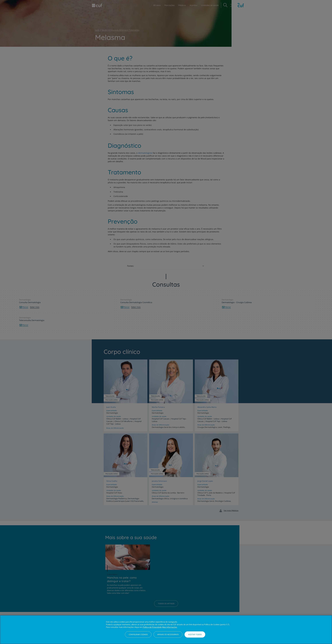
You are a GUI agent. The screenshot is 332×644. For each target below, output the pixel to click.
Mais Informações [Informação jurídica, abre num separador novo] (170, 627)
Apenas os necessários (168, 634)
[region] (166, 630)
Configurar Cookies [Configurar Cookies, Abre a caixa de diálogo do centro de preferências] (138, 634)
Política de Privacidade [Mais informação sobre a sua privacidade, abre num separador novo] (152, 627)
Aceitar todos (195, 634)
